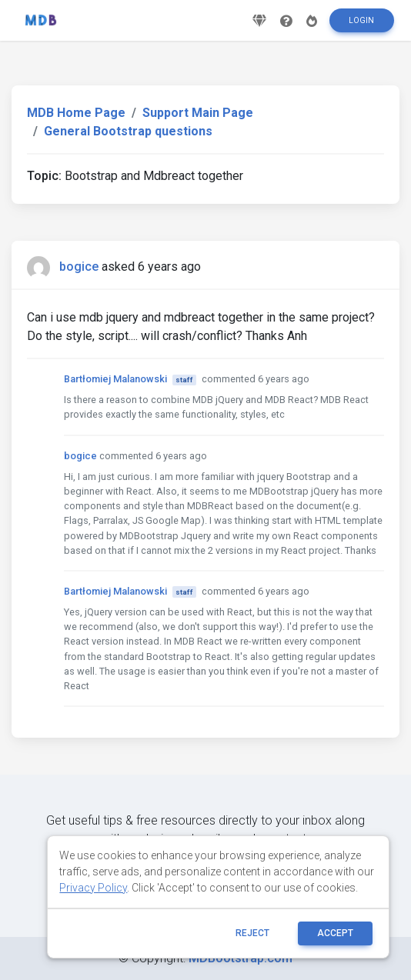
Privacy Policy (93, 888)
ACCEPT (335, 933)
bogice (79, 267)
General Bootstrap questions (128, 131)
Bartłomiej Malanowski (115, 379)
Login (361, 20)
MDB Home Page (76, 113)
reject (252, 933)
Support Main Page (198, 113)
